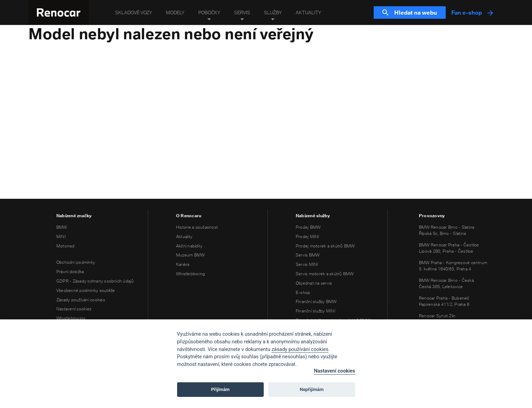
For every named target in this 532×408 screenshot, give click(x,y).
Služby (273, 13)
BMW (62, 227)
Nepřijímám (312, 389)
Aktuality (308, 13)
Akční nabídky (189, 246)
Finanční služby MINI (316, 311)
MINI (61, 236)
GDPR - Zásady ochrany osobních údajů (95, 281)
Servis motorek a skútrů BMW (325, 274)
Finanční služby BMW (316, 301)
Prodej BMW (308, 227)
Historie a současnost (197, 227)
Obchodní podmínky (76, 262)
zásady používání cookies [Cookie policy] (300, 349)
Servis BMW (308, 255)
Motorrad (65, 246)
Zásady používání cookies (81, 300)
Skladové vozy (134, 13)
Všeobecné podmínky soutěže (86, 290)
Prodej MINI (308, 236)
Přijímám (220, 389)
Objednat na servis (314, 283)
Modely (175, 13)
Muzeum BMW (190, 255)
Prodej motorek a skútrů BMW (325, 246)
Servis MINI (307, 264)
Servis (242, 13)
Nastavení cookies (74, 309)
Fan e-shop (472, 13)
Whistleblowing (71, 318)
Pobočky (209, 13)
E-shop (303, 292)
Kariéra (183, 264)
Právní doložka (70, 272)
